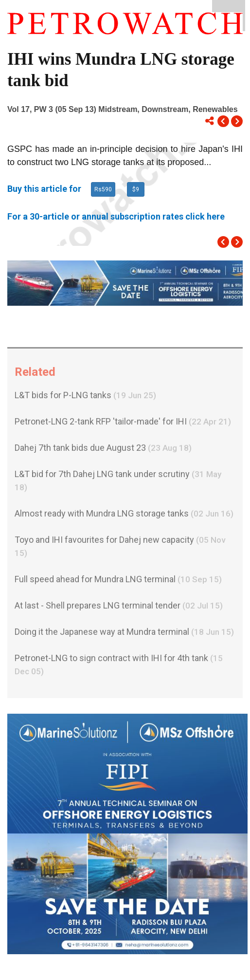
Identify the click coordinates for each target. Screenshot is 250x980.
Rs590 (103, 189)
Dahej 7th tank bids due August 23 (103, 450)
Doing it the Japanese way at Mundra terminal (124, 634)
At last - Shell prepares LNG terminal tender (119, 608)
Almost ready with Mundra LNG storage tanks (124, 516)
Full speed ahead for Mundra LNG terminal (118, 582)
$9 (136, 189)
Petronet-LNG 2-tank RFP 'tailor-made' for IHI (123, 424)
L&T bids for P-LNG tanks (85, 398)
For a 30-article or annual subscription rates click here (116, 216)
